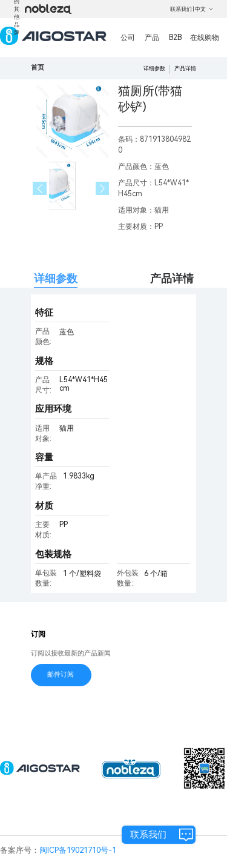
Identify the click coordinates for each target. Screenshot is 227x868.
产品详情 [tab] (172, 278)
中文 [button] (204, 9)
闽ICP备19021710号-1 (78, 850)
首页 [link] (38, 68)
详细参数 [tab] (56, 278)
